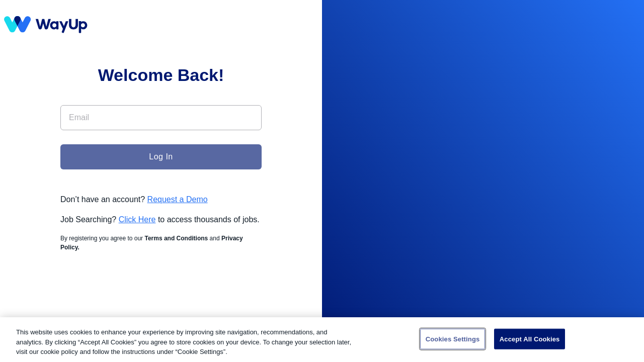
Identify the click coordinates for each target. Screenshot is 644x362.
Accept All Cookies (530, 339)
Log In (161, 157)
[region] (322, 340)
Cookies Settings (453, 339)
